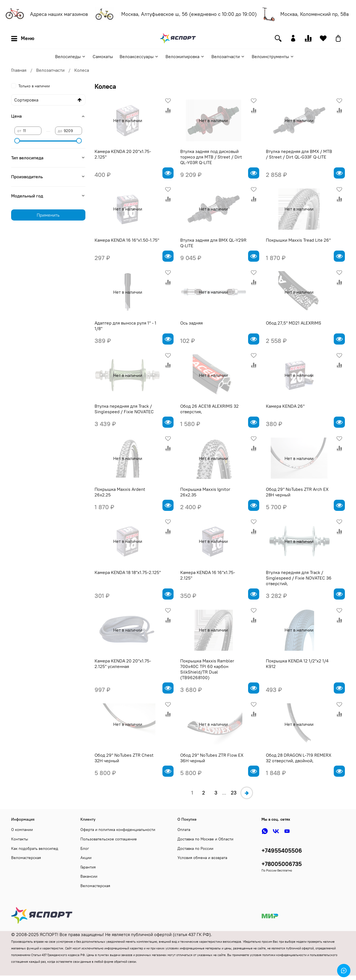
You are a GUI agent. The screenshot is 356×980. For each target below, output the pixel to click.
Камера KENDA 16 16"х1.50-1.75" (127, 240)
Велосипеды (71, 56)
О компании (22, 830)
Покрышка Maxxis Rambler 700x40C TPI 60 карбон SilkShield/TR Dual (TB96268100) (207, 669)
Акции (86, 858)
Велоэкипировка (185, 56)
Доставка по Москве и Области (205, 839)
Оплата (184, 830)
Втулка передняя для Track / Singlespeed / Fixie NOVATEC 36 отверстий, (299, 578)
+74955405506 (282, 851)
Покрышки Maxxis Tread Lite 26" (298, 240)
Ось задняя (191, 323)
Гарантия (88, 867)
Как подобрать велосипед (35, 848)
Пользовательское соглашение (109, 839)
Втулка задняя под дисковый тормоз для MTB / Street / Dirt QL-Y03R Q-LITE (211, 157)
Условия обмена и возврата (202, 858)
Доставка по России (195, 848)
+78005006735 (282, 864)
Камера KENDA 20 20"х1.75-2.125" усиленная (123, 664)
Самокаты (103, 56)
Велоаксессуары (139, 56)
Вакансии (89, 876)
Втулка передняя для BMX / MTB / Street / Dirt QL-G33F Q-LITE (299, 154)
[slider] (17, 141)
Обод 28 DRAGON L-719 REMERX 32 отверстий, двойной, (299, 758)
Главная (19, 70)
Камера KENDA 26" (285, 406)
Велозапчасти (228, 56)
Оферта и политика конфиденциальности (118, 830)
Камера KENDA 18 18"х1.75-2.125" (128, 572)
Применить (48, 215)
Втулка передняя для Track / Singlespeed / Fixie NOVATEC (124, 409)
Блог (85, 848)
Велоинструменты (273, 56)
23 (234, 793)
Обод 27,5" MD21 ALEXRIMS (294, 323)
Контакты (20, 839)
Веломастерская (26, 858)
